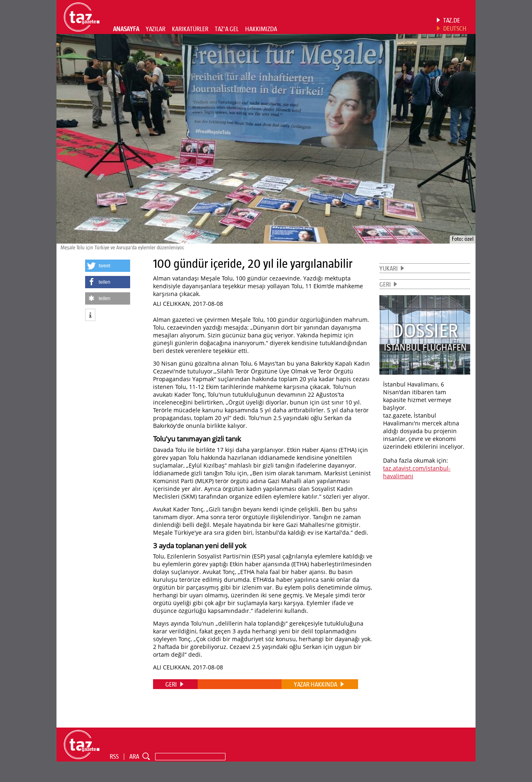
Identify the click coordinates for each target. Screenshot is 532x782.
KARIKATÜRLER (190, 29)
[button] (108, 266)
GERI (385, 284)
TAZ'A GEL (227, 29)
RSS (114, 756)
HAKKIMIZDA (261, 29)
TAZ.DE (452, 20)
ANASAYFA (126, 29)
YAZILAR (156, 29)
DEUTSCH (455, 28)
